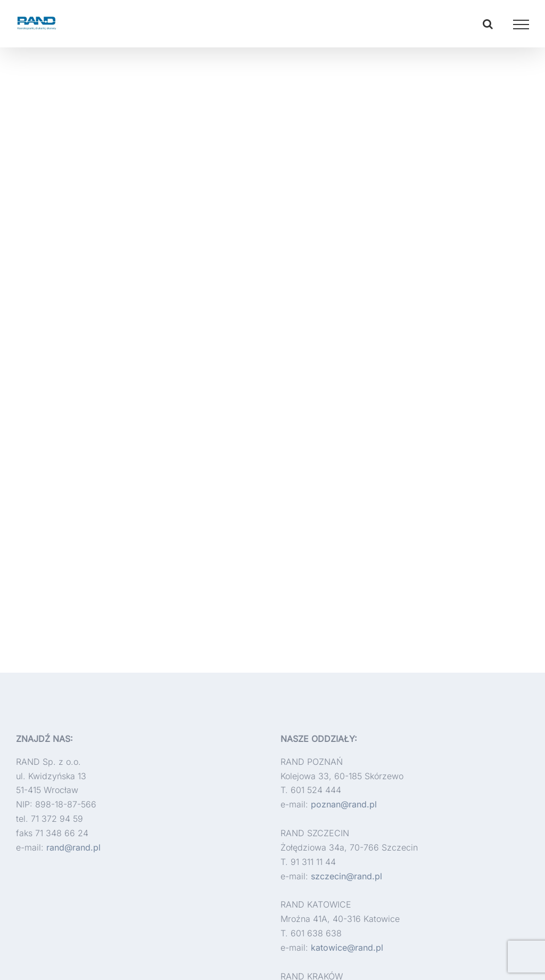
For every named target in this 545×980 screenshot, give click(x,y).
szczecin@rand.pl (346, 876)
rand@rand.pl (73, 847)
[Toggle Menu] (521, 24)
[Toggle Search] (488, 24)
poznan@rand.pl (344, 804)
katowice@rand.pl (347, 948)
